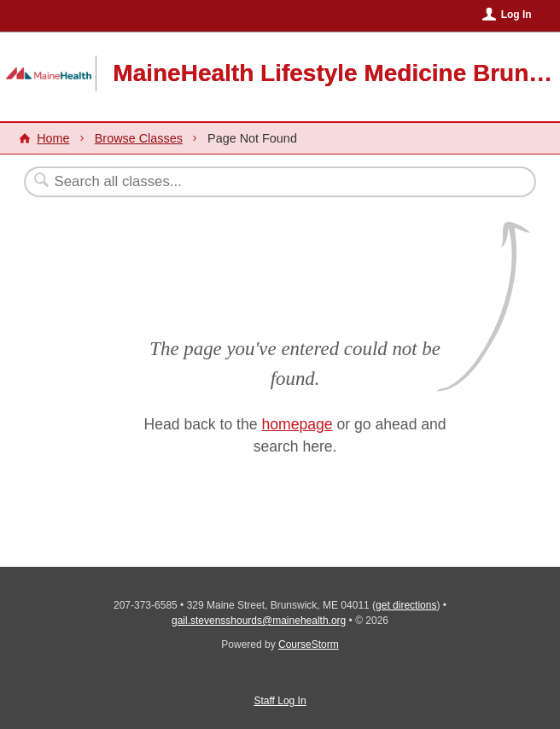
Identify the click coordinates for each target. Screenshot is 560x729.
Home (53, 138)
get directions (406, 605)
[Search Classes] (238, 182)
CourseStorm (309, 644)
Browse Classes (139, 138)
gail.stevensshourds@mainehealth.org (259, 621)
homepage (297, 424)
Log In (516, 15)
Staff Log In (280, 701)
